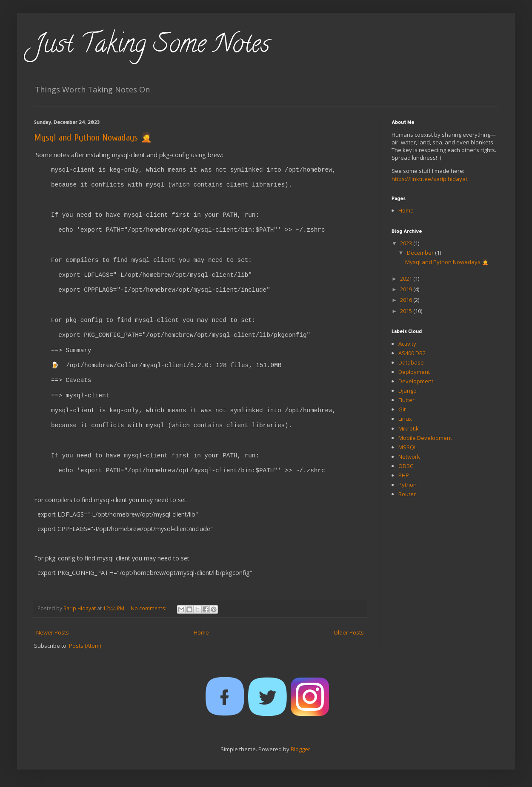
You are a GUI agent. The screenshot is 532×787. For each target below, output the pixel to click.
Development (416, 381)
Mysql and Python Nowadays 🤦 (93, 138)
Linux (405, 419)
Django (408, 391)
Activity (407, 344)
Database (411, 362)
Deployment (414, 372)
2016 (407, 300)
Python (408, 485)
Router (407, 494)
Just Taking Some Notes (152, 46)
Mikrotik (409, 428)
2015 (407, 311)
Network (409, 457)
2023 (407, 243)
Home (201, 632)
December (421, 253)
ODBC (406, 466)
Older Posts (349, 632)
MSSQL (408, 447)
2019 (407, 289)
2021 (407, 279)
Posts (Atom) (85, 646)
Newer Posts (53, 632)
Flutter (406, 400)
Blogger (300, 749)
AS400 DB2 (412, 353)
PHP (404, 475)
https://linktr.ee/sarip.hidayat (429, 179)
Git (402, 409)
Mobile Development (425, 438)
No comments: (149, 608)
